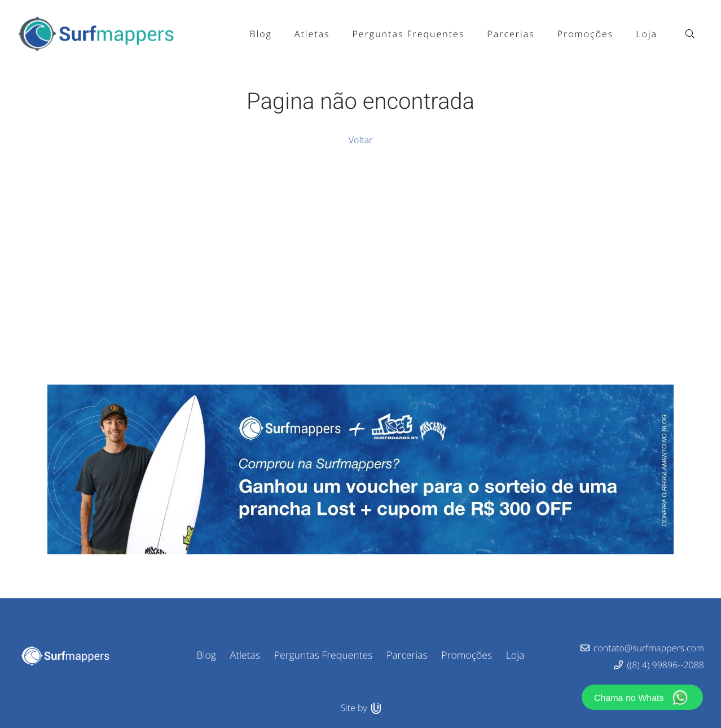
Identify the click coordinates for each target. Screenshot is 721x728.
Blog (206, 655)
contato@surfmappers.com (649, 648)
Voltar (360, 140)
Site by (360, 708)
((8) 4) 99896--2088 (666, 665)
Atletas (245, 655)
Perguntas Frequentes (324, 655)
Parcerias (407, 655)
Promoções (467, 655)
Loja (515, 655)
